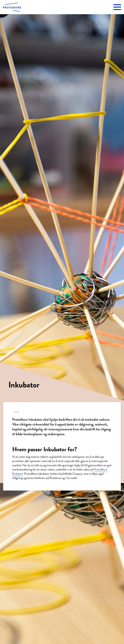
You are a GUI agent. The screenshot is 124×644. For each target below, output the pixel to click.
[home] (12, 7)
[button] (117, 7)
